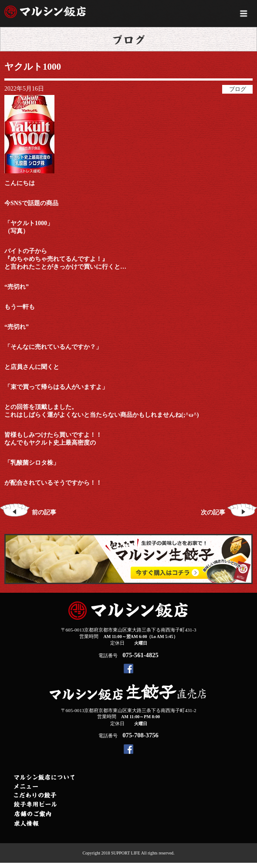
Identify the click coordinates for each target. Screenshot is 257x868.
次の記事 (229, 512)
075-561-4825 (140, 655)
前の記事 (28, 512)
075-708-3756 (140, 735)
